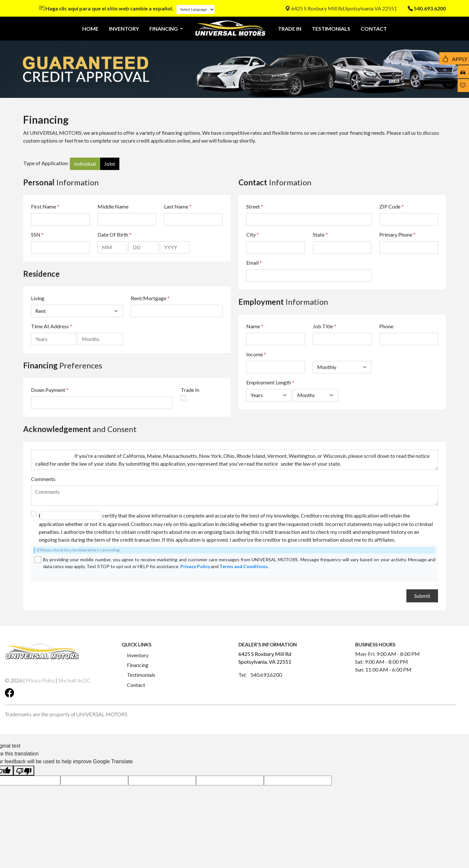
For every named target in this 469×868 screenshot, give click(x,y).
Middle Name (113, 206)
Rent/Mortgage (149, 298)
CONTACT (374, 29)
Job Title (325, 326)
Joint (110, 164)
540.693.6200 (430, 8)
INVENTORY (124, 29)
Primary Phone (397, 234)
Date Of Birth (114, 234)
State (320, 234)
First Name (45, 206)
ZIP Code (392, 206)
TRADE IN (290, 29)
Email (254, 263)
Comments (43, 479)
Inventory (138, 655)
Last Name (178, 206)
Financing (138, 665)
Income (255, 354)
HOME (90, 29)
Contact (136, 685)
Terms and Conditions (244, 566)
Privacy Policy (195, 566)
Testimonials (141, 675)
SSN (37, 234)
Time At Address (50, 326)
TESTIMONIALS (331, 29)
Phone (386, 326)
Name (255, 326)
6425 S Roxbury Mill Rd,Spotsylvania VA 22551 (341, 8)
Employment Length (270, 382)
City (253, 234)
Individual (85, 164)
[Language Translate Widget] (196, 9)
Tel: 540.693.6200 (260, 675)
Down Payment (48, 390)
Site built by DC (74, 680)
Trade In (190, 390)
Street (255, 206)
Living (38, 298)
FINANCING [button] (164, 29)
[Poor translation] (24, 771)
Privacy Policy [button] (40, 680)
